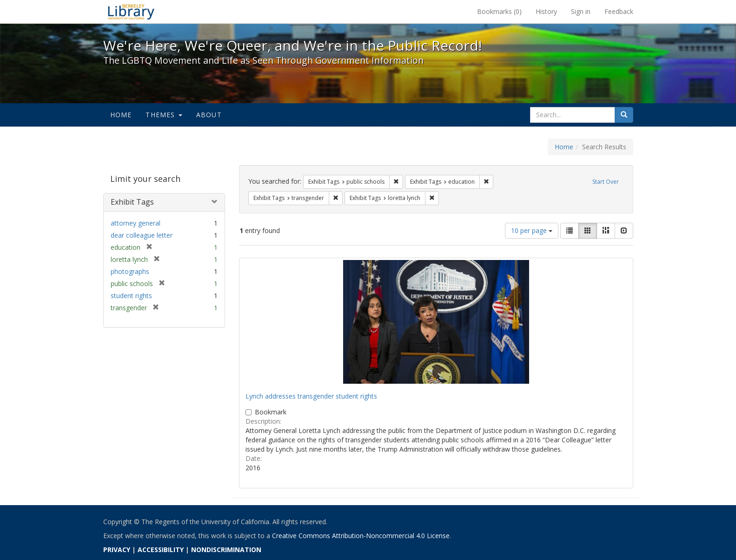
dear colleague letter (142, 235)
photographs (130, 271)
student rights (131, 296)
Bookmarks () (499, 11)
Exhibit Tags (132, 202)
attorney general (136, 223)
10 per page (532, 230)
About (209, 115)
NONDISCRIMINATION (226, 550)
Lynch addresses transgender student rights (311, 396)
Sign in (581, 11)
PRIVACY (117, 550)
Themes (164, 115)
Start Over (606, 182)
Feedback (619, 11)
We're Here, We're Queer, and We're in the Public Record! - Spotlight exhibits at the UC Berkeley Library (131, 12)
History (546, 11)
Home (121, 115)
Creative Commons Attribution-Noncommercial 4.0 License (361, 536)
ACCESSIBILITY (161, 550)
